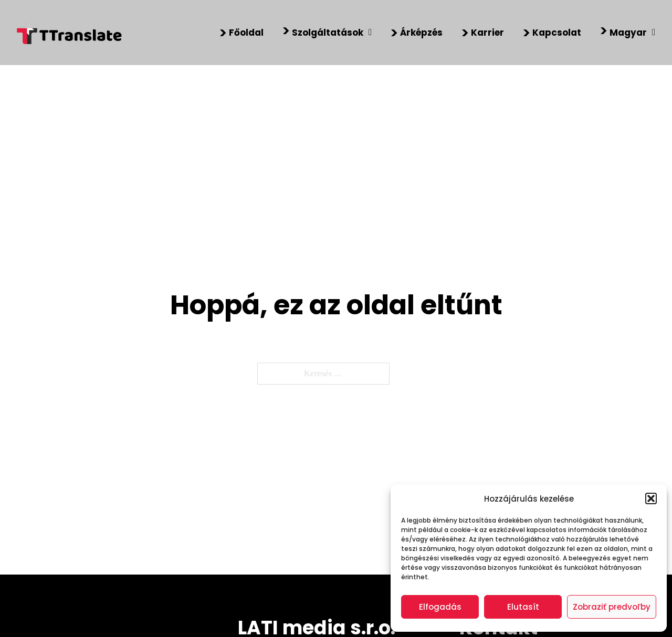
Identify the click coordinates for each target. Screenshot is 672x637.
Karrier (487, 33)
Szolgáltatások (328, 33)
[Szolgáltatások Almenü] (370, 33)
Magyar (628, 33)
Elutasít (523, 607)
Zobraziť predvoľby (612, 607)
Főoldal (246, 33)
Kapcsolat (557, 33)
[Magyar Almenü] (654, 33)
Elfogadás (440, 607)
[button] (651, 498)
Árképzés (421, 33)
